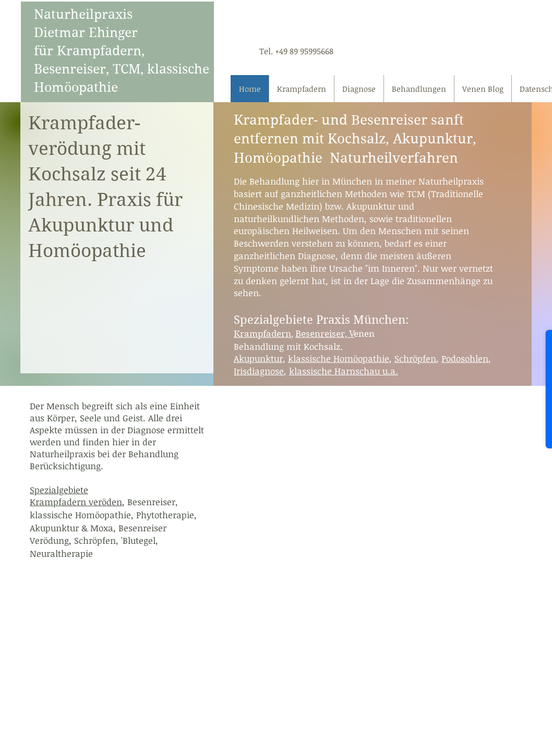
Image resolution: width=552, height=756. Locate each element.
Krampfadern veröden (76, 502)
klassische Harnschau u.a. (344, 371)
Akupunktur (258, 358)
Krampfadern (262, 334)
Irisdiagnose (259, 371)
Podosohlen (465, 358)
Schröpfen (415, 358)
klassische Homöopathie (339, 358)
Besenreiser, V (325, 334)
